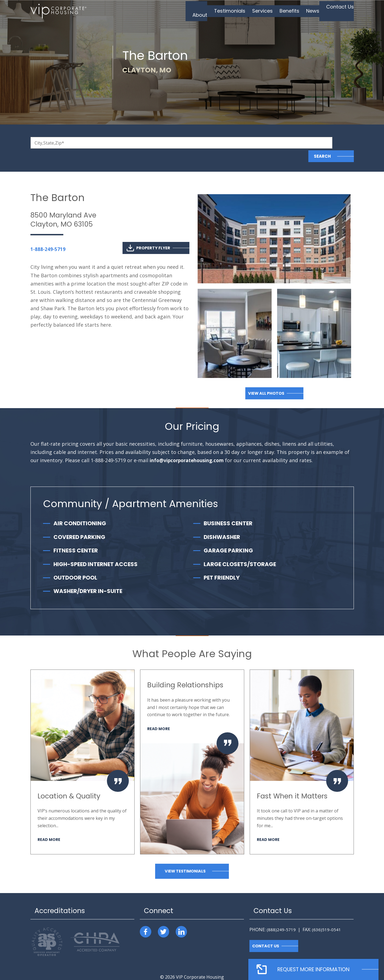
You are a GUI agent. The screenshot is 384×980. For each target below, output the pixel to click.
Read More (49, 826)
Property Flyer (148, 235)
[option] (83, 749)
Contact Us (266, 933)
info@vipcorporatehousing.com (188, 447)
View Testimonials (185, 858)
